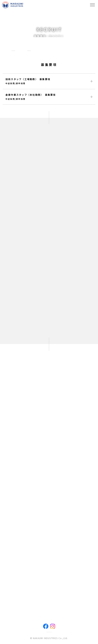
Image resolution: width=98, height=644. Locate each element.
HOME (6, 51)
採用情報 (21, 51)
